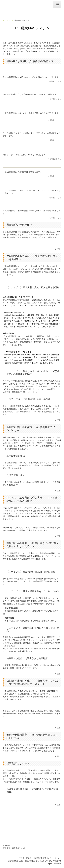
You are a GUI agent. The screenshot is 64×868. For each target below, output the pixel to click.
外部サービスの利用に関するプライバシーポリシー (40, 858)
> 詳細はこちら (55, 81)
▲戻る (58, 249)
